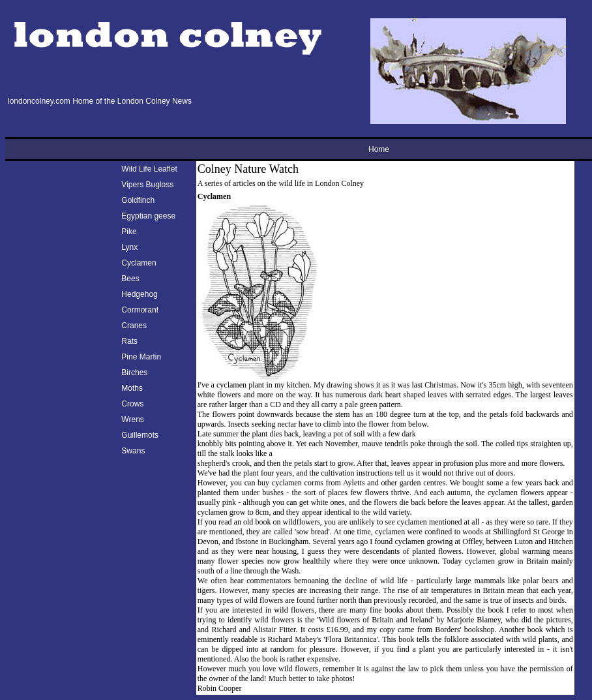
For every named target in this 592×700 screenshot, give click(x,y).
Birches (134, 373)
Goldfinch (138, 200)
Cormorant (140, 310)
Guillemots (140, 435)
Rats (129, 341)
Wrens (132, 419)
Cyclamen (139, 263)
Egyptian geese (148, 216)
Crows (132, 404)
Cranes (134, 326)
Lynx (129, 247)
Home (379, 149)
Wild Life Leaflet (149, 169)
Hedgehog (139, 294)
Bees (130, 279)
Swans (133, 451)
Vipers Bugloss (147, 185)
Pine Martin (141, 357)
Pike (129, 232)
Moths (132, 388)
